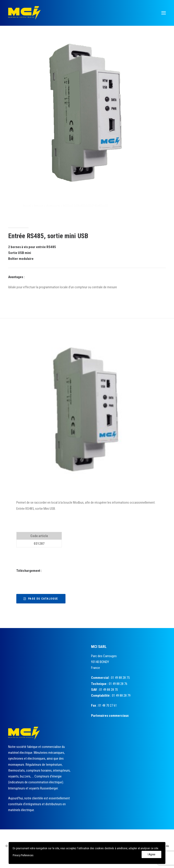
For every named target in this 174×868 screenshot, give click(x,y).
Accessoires (75, 206)
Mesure (60, 206)
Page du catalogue (41, 599)
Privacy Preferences (23, 855)
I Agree (151, 854)
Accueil (49, 206)
